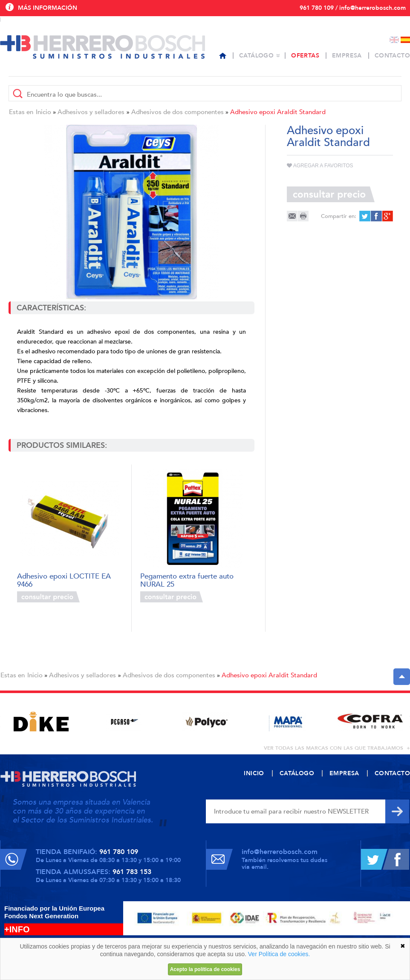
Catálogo (256, 56)
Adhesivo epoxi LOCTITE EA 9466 (64, 580)
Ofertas (305, 56)
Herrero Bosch (102, 47)
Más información (48, 8)
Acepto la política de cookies (205, 969)
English (394, 40)
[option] (41, 721)
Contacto (392, 56)
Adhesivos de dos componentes (178, 112)
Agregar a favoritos (320, 166)
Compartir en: (339, 216)
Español (405, 40)
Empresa (347, 56)
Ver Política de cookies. (279, 954)
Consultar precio (48, 597)
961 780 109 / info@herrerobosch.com (353, 8)
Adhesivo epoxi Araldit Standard (278, 112)
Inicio (43, 112)
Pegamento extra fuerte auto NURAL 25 (187, 580)
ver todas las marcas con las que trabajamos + (337, 748)
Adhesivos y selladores (91, 112)
